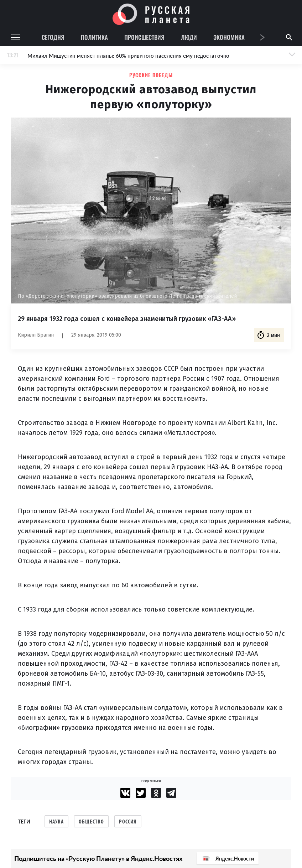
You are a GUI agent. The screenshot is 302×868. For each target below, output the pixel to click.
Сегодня (53, 37)
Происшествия (144, 37)
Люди (189, 37)
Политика (94, 37)
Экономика (229, 37)
